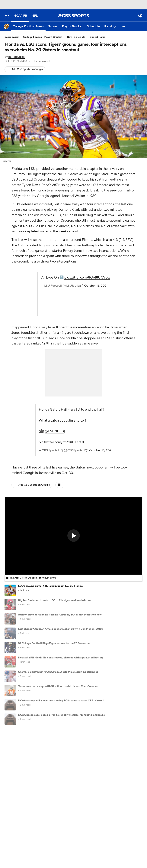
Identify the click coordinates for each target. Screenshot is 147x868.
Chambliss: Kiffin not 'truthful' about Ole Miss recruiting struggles (58, 672)
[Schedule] (93, 26)
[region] (73, 536)
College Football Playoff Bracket (43, 37)
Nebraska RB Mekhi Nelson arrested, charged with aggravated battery (61, 658)
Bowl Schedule (76, 37)
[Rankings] (110, 26)
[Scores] (53, 26)
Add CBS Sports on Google (27, 69)
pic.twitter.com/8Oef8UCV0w (87, 277)
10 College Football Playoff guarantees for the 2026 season (54, 643)
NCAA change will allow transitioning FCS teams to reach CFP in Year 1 (61, 701)
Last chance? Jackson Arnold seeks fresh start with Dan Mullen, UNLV (61, 629)
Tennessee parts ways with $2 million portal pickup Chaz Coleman (58, 686)
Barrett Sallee (16, 57)
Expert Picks (97, 37)
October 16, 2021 (96, 286)
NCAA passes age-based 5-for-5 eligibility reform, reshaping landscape (61, 715)
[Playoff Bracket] (72, 26)
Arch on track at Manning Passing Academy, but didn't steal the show (60, 615)
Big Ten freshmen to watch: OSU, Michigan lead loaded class (55, 600)
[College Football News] (28, 26)
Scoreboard (12, 37)
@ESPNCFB (54, 431)
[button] (123, 26)
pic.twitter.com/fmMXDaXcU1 (61, 442)
